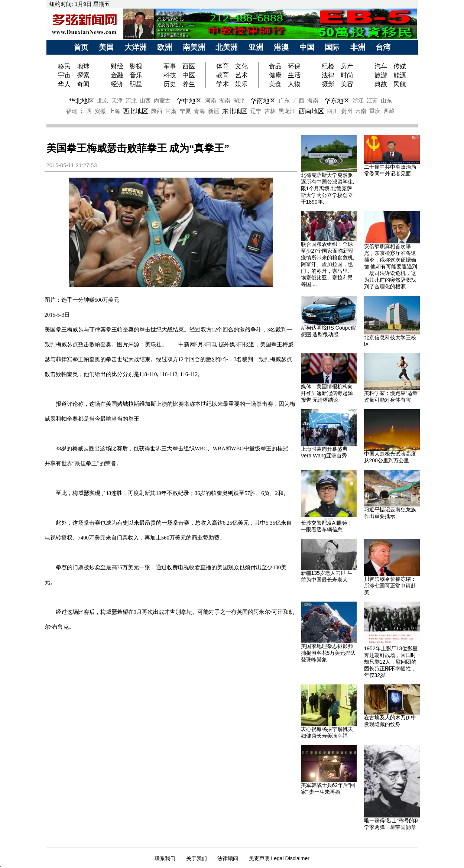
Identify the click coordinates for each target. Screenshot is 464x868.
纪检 (328, 66)
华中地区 (189, 101)
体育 (223, 66)
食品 (275, 66)
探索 (83, 75)
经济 (117, 84)
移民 (65, 66)
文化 (241, 66)
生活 (294, 75)
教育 (223, 75)
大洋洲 (136, 47)
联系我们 (165, 858)
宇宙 (64, 75)
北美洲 (227, 47)
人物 (294, 84)
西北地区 (136, 111)
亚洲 (256, 47)
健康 (275, 75)
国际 (332, 47)
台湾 (383, 47)
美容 (347, 84)
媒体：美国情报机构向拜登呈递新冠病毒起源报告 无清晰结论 (327, 393)
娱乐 (241, 84)
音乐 (136, 75)
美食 (275, 84)
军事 (170, 66)
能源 (400, 75)
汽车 (381, 66)
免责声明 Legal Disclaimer (279, 858)
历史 (170, 84)
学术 (223, 84)
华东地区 (337, 101)
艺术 (241, 75)
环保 (294, 66)
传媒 (400, 66)
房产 (347, 66)
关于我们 (197, 858)
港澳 (281, 47)
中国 (307, 47)
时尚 (347, 75)
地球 (83, 66)
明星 (136, 84)
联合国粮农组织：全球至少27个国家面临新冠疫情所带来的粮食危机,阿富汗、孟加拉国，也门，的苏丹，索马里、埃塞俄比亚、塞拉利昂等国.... (328, 264)
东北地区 (235, 111)
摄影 (328, 84)
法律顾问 (228, 858)
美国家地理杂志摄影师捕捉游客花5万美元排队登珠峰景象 (328, 653)
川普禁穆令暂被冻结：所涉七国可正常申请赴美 (390, 586)
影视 (136, 66)
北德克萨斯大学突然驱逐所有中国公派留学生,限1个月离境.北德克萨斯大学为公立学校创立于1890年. (328, 188)
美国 (106, 47)
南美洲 (194, 47)
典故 (381, 84)
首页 (81, 47)
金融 (117, 75)
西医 (189, 66)
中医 (189, 75)
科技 (170, 75)
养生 (189, 84)
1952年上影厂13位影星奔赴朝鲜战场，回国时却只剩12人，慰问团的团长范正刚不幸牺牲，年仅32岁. (391, 662)
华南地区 (263, 101)
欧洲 (165, 47)
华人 (64, 84)
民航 (400, 84)
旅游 (381, 75)
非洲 (358, 47)
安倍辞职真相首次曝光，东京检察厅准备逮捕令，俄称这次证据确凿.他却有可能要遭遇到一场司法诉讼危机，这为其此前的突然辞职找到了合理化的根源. (391, 266)
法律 (328, 75)
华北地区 (81, 101)
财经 (117, 66)
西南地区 (311, 111)
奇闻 (83, 84)
